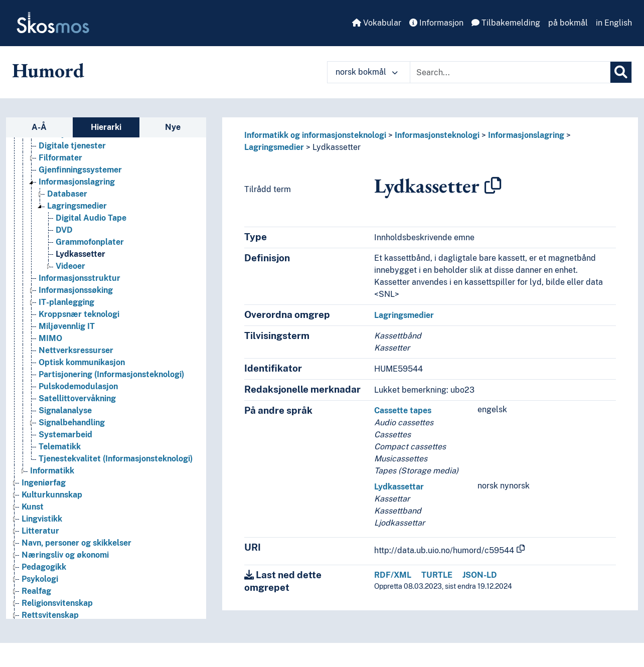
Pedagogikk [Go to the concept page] (44, 567)
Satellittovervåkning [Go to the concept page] (77, 398)
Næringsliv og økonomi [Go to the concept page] (65, 555)
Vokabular (377, 23)
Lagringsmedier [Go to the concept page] (77, 206)
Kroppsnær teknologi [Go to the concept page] (79, 314)
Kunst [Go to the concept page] (33, 507)
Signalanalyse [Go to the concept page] (65, 410)
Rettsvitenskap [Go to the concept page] (50, 615)
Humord (48, 70)
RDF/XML (393, 575)
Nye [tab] (173, 127)
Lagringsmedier (274, 147)
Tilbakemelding (506, 23)
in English (614, 23)
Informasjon (436, 23)
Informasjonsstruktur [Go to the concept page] (79, 278)
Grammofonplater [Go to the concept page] (90, 242)
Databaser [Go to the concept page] (67, 194)
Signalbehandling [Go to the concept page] (72, 423)
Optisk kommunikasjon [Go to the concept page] (82, 362)
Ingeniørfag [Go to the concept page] (44, 483)
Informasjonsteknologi (437, 135)
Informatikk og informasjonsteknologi (315, 135)
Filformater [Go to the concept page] (60, 158)
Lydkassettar (399, 487)
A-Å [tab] (39, 127)
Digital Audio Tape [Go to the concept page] (91, 218)
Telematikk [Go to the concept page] (60, 447)
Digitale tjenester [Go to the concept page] (72, 146)
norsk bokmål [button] (367, 72)
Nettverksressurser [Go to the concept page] (76, 350)
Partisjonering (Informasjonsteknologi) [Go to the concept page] (111, 374)
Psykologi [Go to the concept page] (40, 579)
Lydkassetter (337, 147)
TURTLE (437, 575)
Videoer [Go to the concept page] (70, 266)
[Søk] (621, 72)
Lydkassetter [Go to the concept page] (80, 254)
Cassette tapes (403, 410)
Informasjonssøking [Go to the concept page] (76, 290)
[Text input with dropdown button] (510, 72)
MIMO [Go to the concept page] (50, 338)
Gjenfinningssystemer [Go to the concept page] (80, 170)
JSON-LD (480, 575)
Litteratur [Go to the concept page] (40, 531)
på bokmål (568, 23)
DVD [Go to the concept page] (64, 230)
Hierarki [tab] (106, 127)
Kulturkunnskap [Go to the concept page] (52, 495)
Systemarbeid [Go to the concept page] (65, 435)
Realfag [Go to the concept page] (36, 591)
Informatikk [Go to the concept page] (52, 471)
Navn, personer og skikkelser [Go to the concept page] (76, 543)
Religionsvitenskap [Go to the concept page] (57, 603)
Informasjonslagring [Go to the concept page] (77, 182)
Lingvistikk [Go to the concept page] (42, 519)
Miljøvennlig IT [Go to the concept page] (67, 326)
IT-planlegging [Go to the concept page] (66, 302)
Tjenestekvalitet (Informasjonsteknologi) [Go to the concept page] (116, 459)
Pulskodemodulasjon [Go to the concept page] (78, 386)
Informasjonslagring (526, 135)
